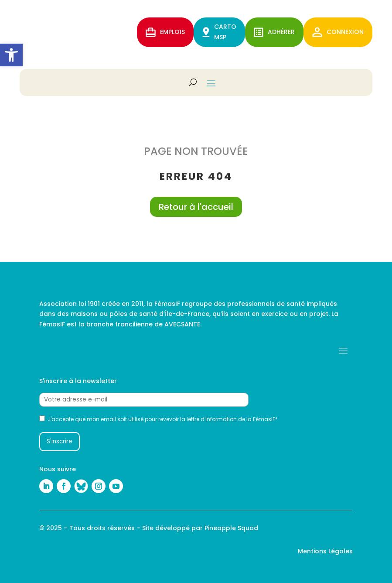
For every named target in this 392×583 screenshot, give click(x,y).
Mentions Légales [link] (325, 551)
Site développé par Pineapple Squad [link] (200, 528)
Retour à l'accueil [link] (196, 207)
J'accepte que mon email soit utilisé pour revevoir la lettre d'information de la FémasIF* (159, 419)
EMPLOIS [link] (165, 32)
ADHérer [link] (274, 32)
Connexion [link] (338, 32)
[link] (11, 55)
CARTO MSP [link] (219, 32)
